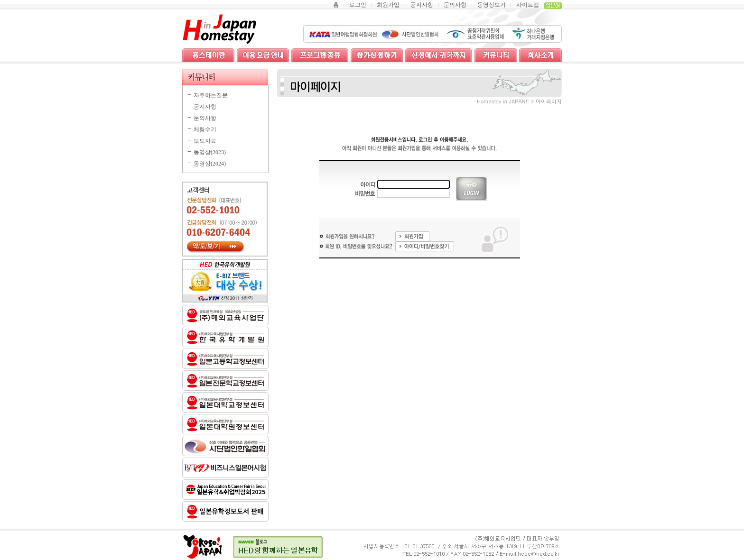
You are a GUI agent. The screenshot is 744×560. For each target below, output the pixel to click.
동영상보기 (492, 5)
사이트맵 (528, 5)
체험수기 (205, 129)
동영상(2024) (210, 164)
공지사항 (422, 5)
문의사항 (455, 5)
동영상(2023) (210, 152)
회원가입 (388, 5)
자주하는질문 (211, 95)
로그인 (358, 5)
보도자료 (205, 141)
